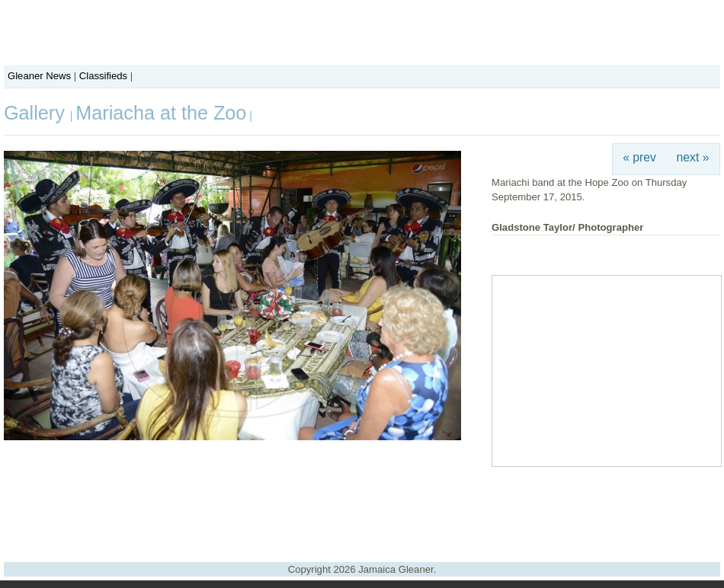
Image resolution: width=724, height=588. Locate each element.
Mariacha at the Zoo (161, 113)
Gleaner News (39, 76)
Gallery (37, 113)
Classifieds (103, 76)
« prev (639, 157)
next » (693, 157)
